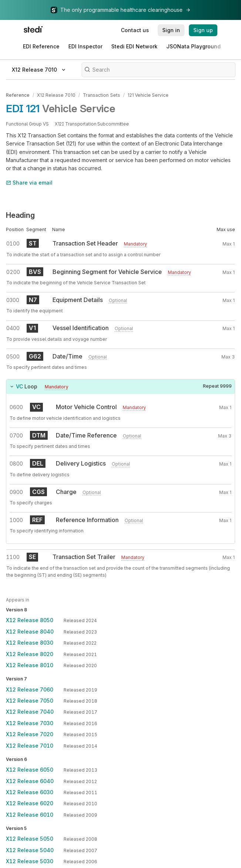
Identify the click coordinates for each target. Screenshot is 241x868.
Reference (18, 95)
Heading (20, 215)
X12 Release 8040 (30, 631)
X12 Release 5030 (30, 861)
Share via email (29, 182)
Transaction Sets (101, 95)
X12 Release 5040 (30, 850)
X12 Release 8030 (30, 643)
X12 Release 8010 (30, 665)
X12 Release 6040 (30, 781)
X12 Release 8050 (30, 620)
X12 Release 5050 (30, 839)
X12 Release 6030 (30, 792)
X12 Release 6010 (30, 814)
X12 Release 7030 (30, 723)
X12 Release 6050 (30, 769)
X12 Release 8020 (30, 654)
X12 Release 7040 (30, 712)
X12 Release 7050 (30, 700)
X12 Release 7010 (56, 95)
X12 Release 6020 (30, 803)
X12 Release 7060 (30, 689)
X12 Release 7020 (30, 734)
